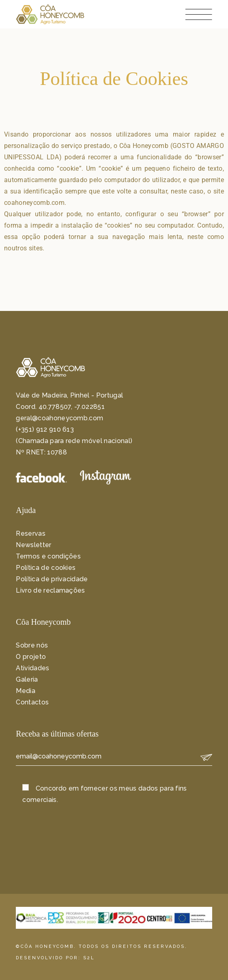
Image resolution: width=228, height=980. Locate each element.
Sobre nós (32, 645)
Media (26, 691)
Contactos (32, 702)
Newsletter (33, 545)
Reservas (31, 533)
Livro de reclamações (50, 590)
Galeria (27, 679)
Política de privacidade (52, 579)
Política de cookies (46, 568)
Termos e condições (48, 556)
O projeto (31, 657)
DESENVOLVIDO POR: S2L (55, 958)
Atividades (32, 668)
